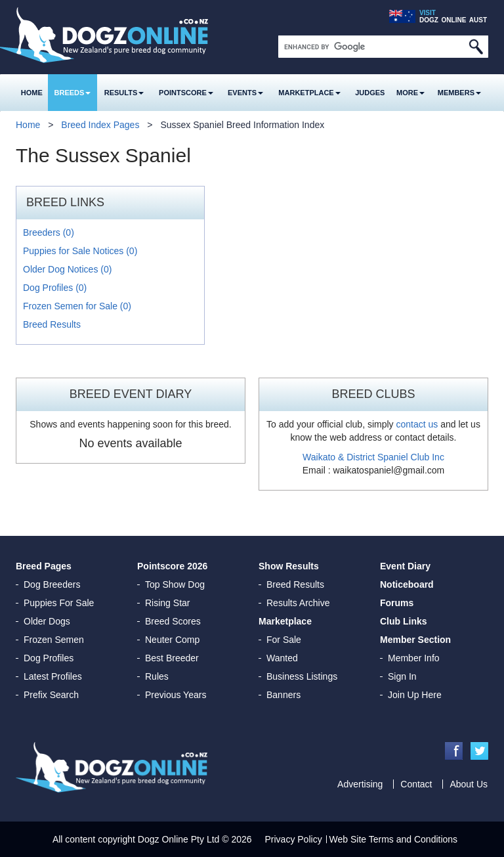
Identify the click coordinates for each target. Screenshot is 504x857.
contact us (417, 424)
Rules (157, 676)
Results (124, 93)
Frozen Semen (54, 640)
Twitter (479, 751)
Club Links (404, 621)
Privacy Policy (294, 839)
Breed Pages (44, 566)
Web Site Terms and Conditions (394, 839)
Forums (397, 603)
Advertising (360, 784)
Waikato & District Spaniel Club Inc (373, 457)
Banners (283, 695)
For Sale (284, 640)
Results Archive (298, 603)
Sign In (402, 676)
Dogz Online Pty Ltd (179, 839)
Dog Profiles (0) (55, 288)
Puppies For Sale (59, 603)
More (410, 93)
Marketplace (309, 93)
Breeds (73, 93)
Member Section (415, 640)
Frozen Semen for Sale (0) (77, 306)
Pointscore (186, 93)
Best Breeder (172, 658)
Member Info (414, 658)
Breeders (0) (49, 232)
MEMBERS (459, 93)
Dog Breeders (52, 584)
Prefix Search (51, 695)
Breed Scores (173, 621)
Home (32, 93)
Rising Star (167, 603)
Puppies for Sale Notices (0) (80, 251)
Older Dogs (47, 621)
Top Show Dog (175, 584)
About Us (469, 784)
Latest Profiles (53, 676)
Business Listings (302, 676)
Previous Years (176, 695)
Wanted (282, 658)
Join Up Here (415, 695)
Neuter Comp (172, 640)
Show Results (289, 566)
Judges (370, 93)
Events (245, 93)
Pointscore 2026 (172, 566)
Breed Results (52, 324)
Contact (416, 784)
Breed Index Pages (100, 125)
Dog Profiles (49, 658)
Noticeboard (407, 584)
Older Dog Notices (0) (67, 269)
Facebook (454, 751)
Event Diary (405, 566)
